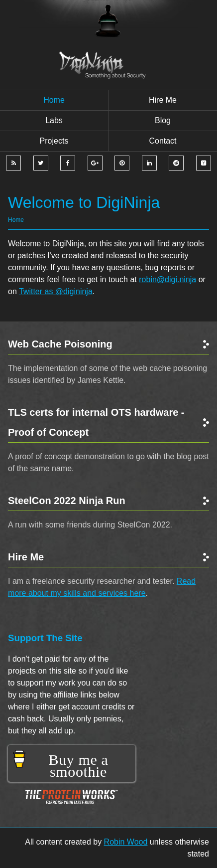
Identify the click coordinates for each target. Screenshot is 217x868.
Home (54, 100)
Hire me (163, 100)
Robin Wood (126, 842)
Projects (54, 141)
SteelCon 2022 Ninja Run (67, 501)
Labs (54, 120)
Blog (163, 120)
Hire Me (26, 557)
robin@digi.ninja (167, 279)
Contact (163, 141)
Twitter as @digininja (56, 291)
